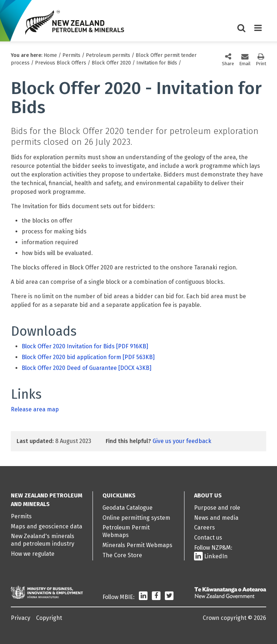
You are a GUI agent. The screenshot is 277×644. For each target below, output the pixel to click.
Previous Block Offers (61, 63)
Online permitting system (136, 518)
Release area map (35, 409)
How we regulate (33, 554)
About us (208, 495)
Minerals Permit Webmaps (137, 545)
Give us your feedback (182, 441)
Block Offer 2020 (111, 63)
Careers (205, 527)
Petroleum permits (108, 55)
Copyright (49, 618)
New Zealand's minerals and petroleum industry (43, 540)
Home (50, 55)
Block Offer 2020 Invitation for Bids (85, 346)
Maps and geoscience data (47, 526)
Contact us (208, 538)
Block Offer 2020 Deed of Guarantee (87, 368)
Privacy (21, 618)
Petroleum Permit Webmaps (126, 531)
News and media (216, 518)
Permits (71, 55)
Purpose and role (217, 508)
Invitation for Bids (157, 63)
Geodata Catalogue (127, 508)
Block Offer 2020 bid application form (88, 357)
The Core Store (122, 555)
